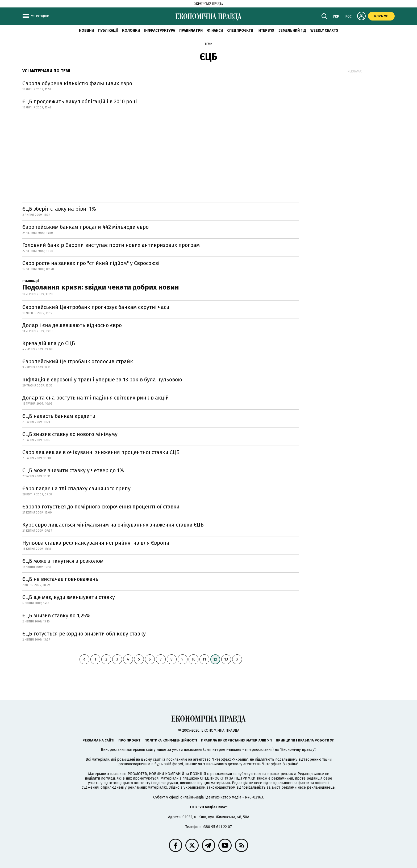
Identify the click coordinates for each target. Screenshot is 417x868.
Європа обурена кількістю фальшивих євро (77, 83)
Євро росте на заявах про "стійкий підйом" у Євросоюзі (91, 263)
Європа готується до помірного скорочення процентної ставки (101, 507)
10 (193, 659)
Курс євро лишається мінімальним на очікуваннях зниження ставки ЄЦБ (113, 525)
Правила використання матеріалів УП (236, 740)
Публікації (108, 30)
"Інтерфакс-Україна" (230, 759)
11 (204, 659)
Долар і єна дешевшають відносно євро (72, 325)
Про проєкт (129, 740)
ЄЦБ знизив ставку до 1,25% (56, 616)
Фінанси (215, 30)
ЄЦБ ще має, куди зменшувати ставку (69, 597)
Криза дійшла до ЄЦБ (49, 343)
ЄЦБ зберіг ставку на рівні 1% (59, 209)
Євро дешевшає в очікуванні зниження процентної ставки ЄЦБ (101, 452)
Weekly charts (324, 30)
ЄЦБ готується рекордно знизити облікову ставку (84, 634)
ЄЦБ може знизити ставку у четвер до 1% (73, 470)
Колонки (131, 30)
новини (86, 30)
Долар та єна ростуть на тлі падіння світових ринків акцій (96, 398)
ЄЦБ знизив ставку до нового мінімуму (70, 434)
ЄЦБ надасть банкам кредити (59, 416)
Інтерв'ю (266, 30)
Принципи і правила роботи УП (305, 740)
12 (215, 660)
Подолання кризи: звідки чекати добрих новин (101, 287)
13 (226, 659)
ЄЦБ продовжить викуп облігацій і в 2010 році (80, 101)
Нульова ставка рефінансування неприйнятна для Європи (96, 543)
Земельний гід (292, 30)
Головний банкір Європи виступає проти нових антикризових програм (111, 245)
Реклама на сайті (98, 740)
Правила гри (191, 30)
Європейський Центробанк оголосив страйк (78, 361)
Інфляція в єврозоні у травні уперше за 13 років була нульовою (102, 380)
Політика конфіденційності (171, 740)
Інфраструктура (160, 30)
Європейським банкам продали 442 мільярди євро (86, 227)
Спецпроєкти (240, 30)
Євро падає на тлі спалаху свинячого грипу (76, 488)
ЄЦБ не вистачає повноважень (60, 579)
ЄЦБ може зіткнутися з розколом (63, 561)
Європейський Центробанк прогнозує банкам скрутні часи (96, 307)
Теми (208, 44)
